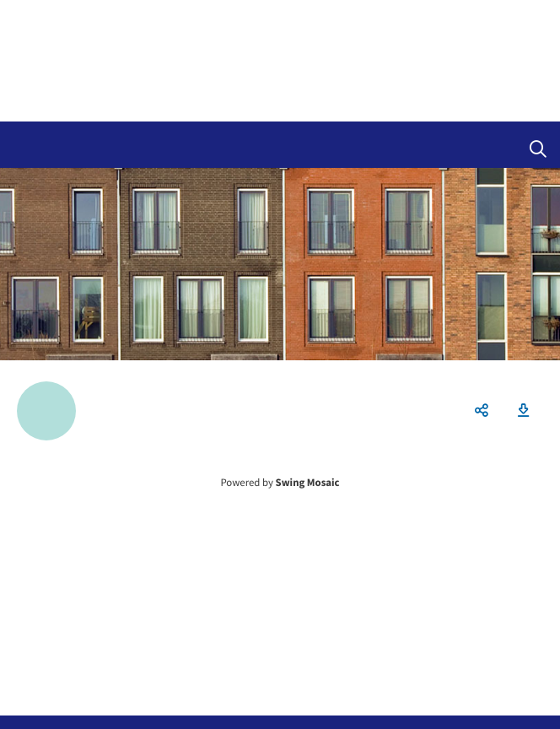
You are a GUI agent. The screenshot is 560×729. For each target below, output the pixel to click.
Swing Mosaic (308, 483)
